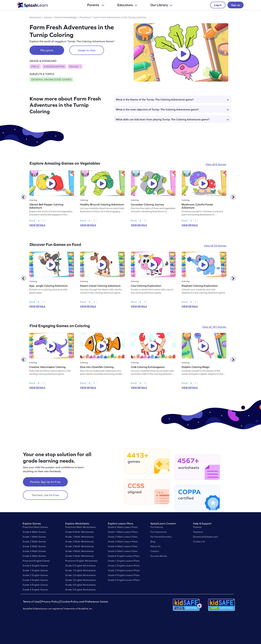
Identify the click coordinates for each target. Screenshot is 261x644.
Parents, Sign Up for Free (45, 482)
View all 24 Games (215, 246)
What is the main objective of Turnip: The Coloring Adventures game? (172, 109)
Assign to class (87, 50)
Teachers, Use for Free (45, 495)
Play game (47, 50)
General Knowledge (66, 17)
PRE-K (35, 66)
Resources (35, 17)
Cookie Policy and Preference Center (85, 602)
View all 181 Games (214, 327)
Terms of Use (32, 602)
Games (48, 17)
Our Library (161, 5)
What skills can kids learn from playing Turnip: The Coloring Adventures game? (172, 119)
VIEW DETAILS (37, 225)
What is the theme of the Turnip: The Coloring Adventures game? (172, 99)
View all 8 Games (216, 164)
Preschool (85, 17)
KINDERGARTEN (54, 66)
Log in (218, 5)
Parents (96, 5)
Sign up (236, 5)
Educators (127, 5)
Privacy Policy (50, 602)
